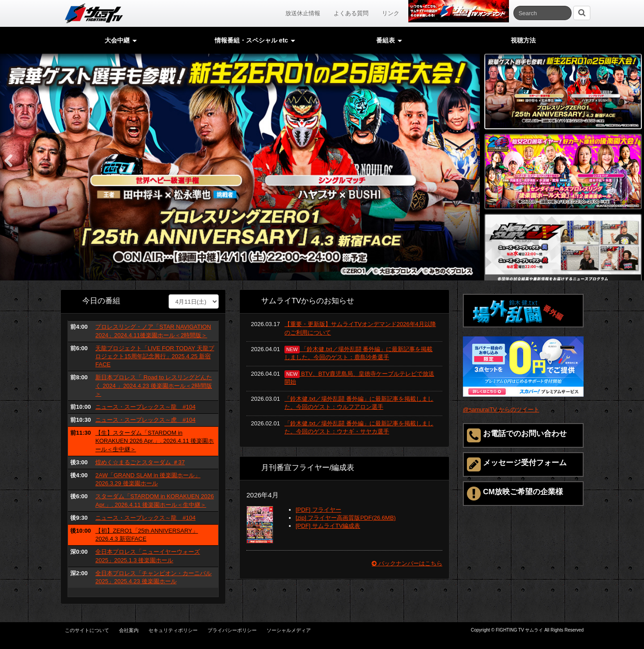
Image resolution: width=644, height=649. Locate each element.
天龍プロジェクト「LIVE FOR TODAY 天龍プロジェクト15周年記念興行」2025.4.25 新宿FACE (155, 356)
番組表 (389, 40)
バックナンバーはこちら (407, 563)
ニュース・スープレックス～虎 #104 (145, 420)
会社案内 (129, 630)
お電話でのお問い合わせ (517, 435)
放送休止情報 (303, 13)
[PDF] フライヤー (318, 510)
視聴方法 (523, 40)
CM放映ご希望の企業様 (515, 494)
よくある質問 (351, 13)
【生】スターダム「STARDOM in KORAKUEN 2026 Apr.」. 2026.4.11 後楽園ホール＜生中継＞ (155, 441)
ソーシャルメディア (289, 630)
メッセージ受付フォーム (517, 464)
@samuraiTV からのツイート (501, 409)
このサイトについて (87, 630)
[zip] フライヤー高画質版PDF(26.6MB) (346, 518)
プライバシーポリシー (232, 630)
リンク (391, 13)
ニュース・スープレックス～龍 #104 (145, 407)
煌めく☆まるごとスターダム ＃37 (140, 462)
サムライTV (94, 13)
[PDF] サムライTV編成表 (328, 526)
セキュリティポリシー (173, 630)
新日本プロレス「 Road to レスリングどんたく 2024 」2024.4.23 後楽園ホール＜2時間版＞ (154, 385)
